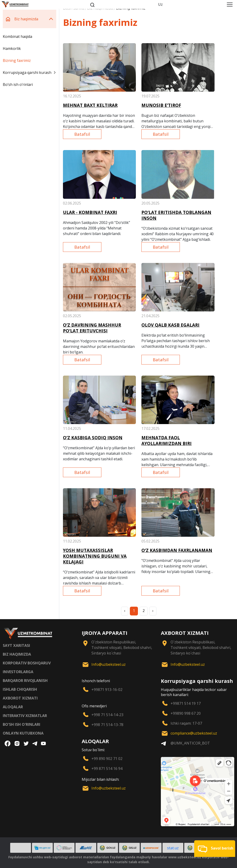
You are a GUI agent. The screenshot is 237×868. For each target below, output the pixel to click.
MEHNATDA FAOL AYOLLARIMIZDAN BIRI (167, 440)
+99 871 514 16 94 (107, 769)
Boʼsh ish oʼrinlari (18, 84)
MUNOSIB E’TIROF (161, 105)
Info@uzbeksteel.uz (109, 664)
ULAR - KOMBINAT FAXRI (90, 212)
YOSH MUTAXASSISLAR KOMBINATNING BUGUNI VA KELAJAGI (95, 556)
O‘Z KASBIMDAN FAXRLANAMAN (177, 550)
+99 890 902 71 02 (107, 759)
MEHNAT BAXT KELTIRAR (90, 105)
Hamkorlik (12, 48)
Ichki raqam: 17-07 (186, 723)
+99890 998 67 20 (186, 713)
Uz (160, 4)
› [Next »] (153, 611)
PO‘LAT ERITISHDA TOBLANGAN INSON (176, 215)
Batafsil (82, 134)
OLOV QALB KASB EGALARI (170, 325)
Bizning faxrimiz (17, 60)
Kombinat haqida (17, 36)
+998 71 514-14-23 (107, 715)
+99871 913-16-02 (107, 690)
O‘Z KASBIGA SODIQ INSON (93, 438)
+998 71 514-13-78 (107, 725)
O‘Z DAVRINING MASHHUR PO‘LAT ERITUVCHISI (92, 328)
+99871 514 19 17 (186, 703)
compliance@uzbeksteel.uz (194, 733)
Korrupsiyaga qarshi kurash (30, 72)
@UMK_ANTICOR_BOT (190, 743)
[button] (215, 849)
